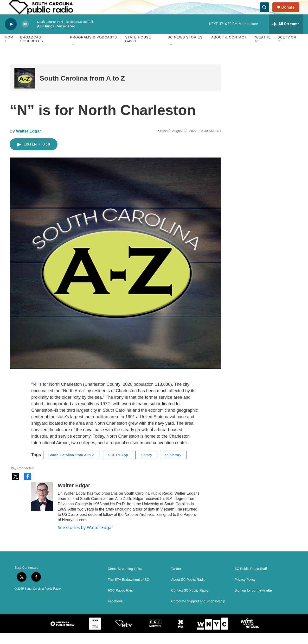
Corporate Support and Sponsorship (198, 612)
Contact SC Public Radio (190, 601)
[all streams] (286, 35)
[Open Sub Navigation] (74, 56)
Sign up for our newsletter (254, 601)
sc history (173, 466)
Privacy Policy (245, 590)
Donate (291, 13)
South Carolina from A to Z (82, 89)
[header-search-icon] (267, 13)
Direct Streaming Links (125, 580)
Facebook (115, 612)
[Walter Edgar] (42, 508)
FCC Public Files (120, 601)
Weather (263, 50)
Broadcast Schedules (32, 50)
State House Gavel (138, 50)
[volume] (25, 35)
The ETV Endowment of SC (128, 590)
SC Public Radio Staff (251, 580)
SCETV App (118, 466)
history (146, 466)
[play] (11, 35)
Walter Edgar (28, 142)
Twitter (176, 580)
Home (9, 50)
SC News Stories (185, 48)
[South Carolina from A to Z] (25, 89)
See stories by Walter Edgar (86, 538)
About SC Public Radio (188, 590)
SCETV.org (287, 50)
